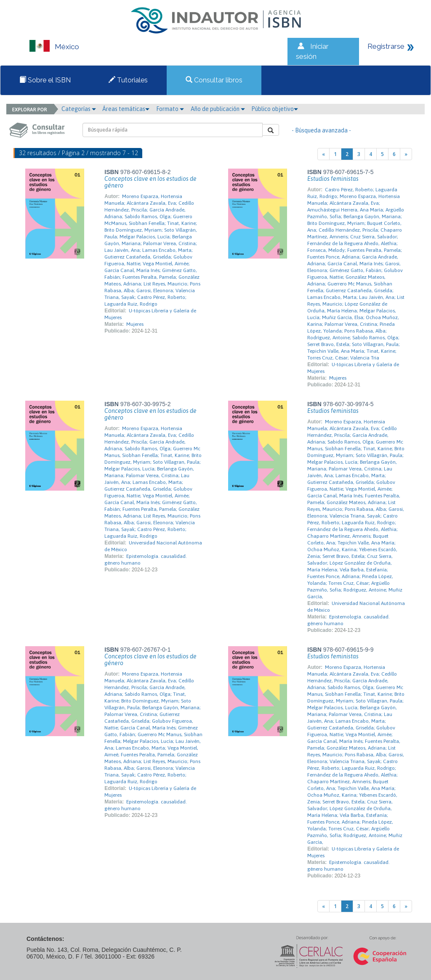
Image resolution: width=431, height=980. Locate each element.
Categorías (79, 109)
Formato (170, 109)
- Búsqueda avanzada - (321, 130)
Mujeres (135, 324)
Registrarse (386, 46)
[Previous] (323, 154)
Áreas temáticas (126, 109)
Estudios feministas (333, 179)
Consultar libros (214, 80)
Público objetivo (275, 109)
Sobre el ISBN (45, 80)
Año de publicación (218, 109)
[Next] (406, 154)
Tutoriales (128, 80)
